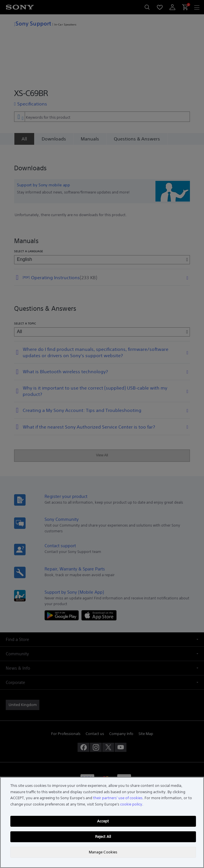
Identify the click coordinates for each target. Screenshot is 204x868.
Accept (103, 821)
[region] (102, 822)
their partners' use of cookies (118, 798)
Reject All (103, 837)
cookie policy (131, 804)
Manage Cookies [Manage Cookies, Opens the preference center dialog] (103, 852)
